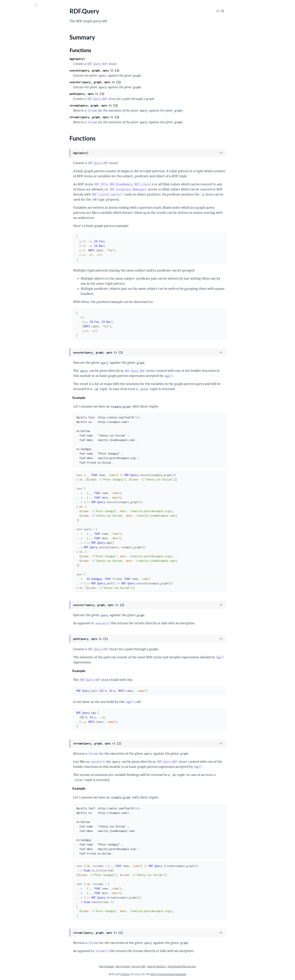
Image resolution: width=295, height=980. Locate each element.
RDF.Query (10, 231)
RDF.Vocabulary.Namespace (21, 340)
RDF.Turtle (10, 320)
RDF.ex (10, 15)
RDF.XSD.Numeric (15, 503)
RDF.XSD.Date (12, 386)
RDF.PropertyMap (15, 221)
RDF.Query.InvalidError (18, 592)
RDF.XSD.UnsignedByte (18, 528)
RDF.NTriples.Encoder (17, 200)
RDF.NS (8, 160)
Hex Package (135, 966)
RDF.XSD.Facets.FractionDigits (23, 416)
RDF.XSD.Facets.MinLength (21, 452)
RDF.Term (9, 310)
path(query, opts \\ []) (115, 94)
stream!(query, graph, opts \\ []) (123, 117)
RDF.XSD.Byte (12, 365)
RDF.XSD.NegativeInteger (20, 487)
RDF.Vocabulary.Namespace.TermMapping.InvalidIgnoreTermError (27, 628)
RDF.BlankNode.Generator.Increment (27, 58)
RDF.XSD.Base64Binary (18, 355)
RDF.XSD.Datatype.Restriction (23, 381)
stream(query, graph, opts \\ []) (122, 105)
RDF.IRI (8, 109)
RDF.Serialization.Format (19, 279)
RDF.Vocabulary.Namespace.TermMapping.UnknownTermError (27, 648)
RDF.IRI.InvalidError (16, 567)
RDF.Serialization (14, 264)
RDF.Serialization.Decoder (20, 269)
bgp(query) (105, 59)
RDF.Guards (11, 104)
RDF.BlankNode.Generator (20, 48)
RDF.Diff (8, 94)
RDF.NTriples (11, 190)
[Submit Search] (6, 6)
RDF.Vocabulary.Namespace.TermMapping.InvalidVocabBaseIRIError (27, 638)
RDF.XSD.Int (11, 472)
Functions (13, 242)
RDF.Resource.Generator (19, 259)
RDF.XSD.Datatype (15, 371)
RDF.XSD (9, 345)
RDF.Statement (13, 304)
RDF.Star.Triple (12, 299)
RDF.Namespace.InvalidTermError (25, 577)
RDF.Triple (10, 315)
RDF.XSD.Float (12, 467)
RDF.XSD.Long (12, 482)
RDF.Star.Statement (16, 294)
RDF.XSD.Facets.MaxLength (21, 437)
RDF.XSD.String (13, 518)
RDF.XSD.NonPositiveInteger (22, 498)
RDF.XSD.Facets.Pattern (19, 457)
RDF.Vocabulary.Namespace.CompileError (27, 617)
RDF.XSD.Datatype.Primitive (21, 376)
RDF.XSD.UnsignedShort (19, 543)
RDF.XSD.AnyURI (14, 350)
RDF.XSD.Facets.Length (18, 421)
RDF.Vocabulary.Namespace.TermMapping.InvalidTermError (27, 633)
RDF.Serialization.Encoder (20, 274)
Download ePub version (210, 966)
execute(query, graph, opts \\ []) (123, 70)
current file (167, 966)
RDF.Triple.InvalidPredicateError (24, 602)
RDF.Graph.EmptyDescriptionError (26, 561)
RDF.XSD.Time (12, 523)
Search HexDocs (185, 966)
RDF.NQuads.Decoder (17, 149)
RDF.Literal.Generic (15, 139)
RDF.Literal (10, 129)
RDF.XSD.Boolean (14, 360)
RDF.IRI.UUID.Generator (19, 114)
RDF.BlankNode (13, 43)
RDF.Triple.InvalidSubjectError (22, 607)
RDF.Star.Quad (12, 289)
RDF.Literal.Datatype (16, 134)
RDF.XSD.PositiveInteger (19, 508)
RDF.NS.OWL (12, 165)
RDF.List (8, 124)
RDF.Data (9, 78)
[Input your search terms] (28, 5)
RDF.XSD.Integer (14, 477)
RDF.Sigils (9, 284)
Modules (23, 26)
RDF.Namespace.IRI (16, 210)
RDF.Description (14, 89)
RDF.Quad (10, 226)
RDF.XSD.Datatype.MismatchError (25, 653)
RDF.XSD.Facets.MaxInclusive (22, 431)
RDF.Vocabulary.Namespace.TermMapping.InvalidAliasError (27, 622)
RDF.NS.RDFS (12, 175)
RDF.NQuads (11, 144)
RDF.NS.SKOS (12, 180)
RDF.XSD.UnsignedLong (18, 538)
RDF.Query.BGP (13, 249)
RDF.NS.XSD (11, 185)
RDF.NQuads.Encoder (17, 155)
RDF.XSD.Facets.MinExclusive (22, 442)
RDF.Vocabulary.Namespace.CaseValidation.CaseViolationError (27, 612)
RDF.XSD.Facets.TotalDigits (21, 462)
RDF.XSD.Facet (13, 406)
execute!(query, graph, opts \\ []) (123, 82)
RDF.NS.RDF (11, 170)
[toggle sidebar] (51, 6)
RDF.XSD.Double (14, 401)
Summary (12, 237)
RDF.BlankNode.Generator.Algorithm (27, 53)
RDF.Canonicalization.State (21, 73)
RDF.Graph (10, 99)
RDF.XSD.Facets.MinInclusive (22, 447)
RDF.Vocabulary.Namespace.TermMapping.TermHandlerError (27, 643)
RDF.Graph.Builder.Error (19, 556)
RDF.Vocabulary (13, 335)
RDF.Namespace (13, 205)
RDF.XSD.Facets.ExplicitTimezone (25, 411)
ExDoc (154, 974)
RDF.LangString (13, 119)
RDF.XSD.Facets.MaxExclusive (22, 426)
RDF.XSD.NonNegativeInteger (22, 492)
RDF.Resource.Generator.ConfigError (27, 597)
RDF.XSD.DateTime (15, 391)
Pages (8, 26)
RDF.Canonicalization (17, 63)
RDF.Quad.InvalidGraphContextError (27, 587)
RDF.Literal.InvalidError (18, 572)
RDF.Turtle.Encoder (15, 330)
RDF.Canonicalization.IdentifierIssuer (27, 68)
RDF (6, 38)
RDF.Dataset (11, 83)
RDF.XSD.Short (13, 513)
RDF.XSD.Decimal (14, 396)
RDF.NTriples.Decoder (17, 195)
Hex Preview (151, 966)
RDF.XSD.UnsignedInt (17, 533)
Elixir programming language (197, 974)
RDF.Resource (12, 254)
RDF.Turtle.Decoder (16, 325)
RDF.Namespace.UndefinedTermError (27, 582)
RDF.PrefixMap (13, 216)
